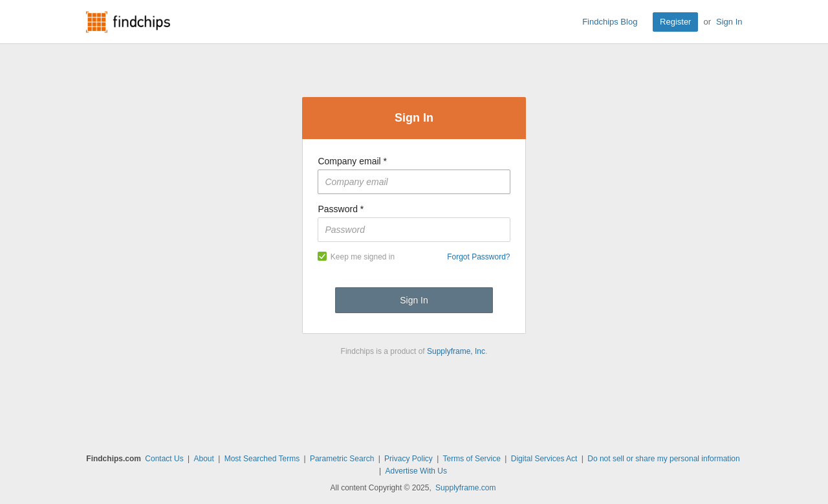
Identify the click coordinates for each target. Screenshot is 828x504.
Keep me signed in (356, 257)
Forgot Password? (478, 257)
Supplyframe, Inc (456, 351)
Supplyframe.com (465, 488)
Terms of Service (472, 459)
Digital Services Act (544, 459)
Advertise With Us (416, 471)
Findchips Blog (610, 22)
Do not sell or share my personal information (663, 459)
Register (675, 22)
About (203, 459)
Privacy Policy (409, 459)
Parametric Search (342, 459)
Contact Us (164, 459)
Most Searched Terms (262, 459)
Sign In (729, 22)
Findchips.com (128, 22)
